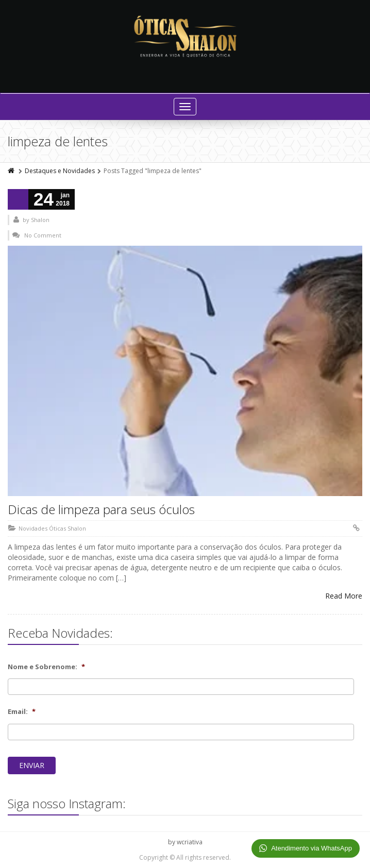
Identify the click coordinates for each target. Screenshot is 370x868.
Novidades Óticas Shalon (52, 528)
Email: (22, 712)
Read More (344, 596)
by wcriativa (185, 842)
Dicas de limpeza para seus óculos (101, 509)
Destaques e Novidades (60, 171)
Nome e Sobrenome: (46, 667)
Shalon (40, 220)
